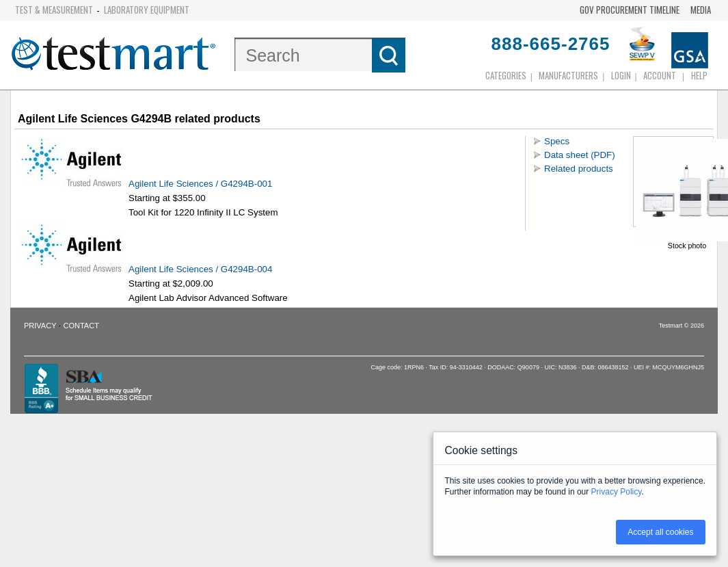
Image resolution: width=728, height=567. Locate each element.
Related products (579, 169)
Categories (506, 75)
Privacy (40, 326)
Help (699, 75)
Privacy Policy (617, 492)
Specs (557, 141)
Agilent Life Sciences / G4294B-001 (202, 184)
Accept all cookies (660, 532)
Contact (81, 326)
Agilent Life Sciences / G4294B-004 (202, 269)
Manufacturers (568, 75)
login (621, 75)
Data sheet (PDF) (580, 155)
